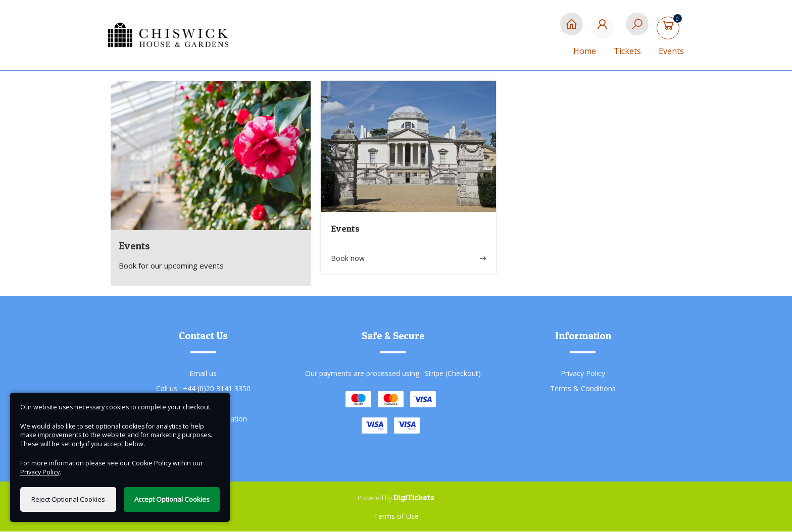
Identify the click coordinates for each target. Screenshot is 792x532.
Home (585, 51)
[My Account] (604, 29)
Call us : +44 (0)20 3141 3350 (203, 389)
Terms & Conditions (583, 389)
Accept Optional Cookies (172, 499)
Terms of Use (396, 517)
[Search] (637, 29)
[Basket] (670, 29)
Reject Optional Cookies (68, 499)
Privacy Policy (583, 374)
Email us (203, 374)
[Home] (572, 29)
